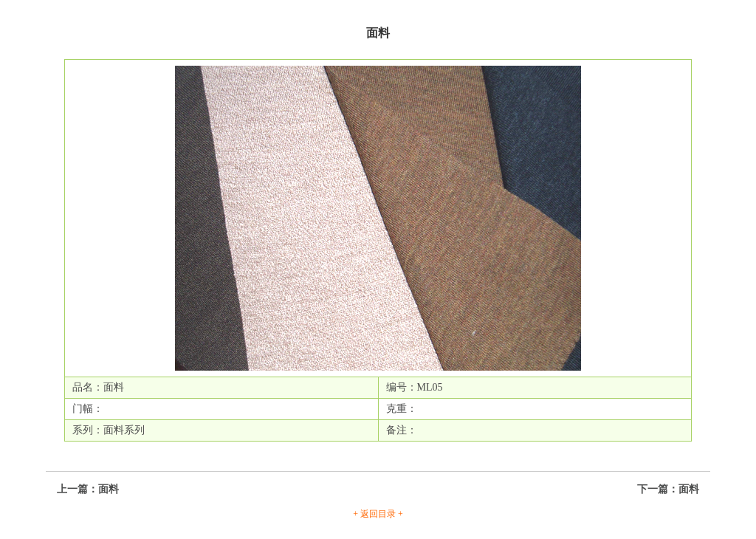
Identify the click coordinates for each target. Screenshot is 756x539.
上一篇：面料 (88, 489)
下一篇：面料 (668, 489)
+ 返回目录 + (378, 514)
